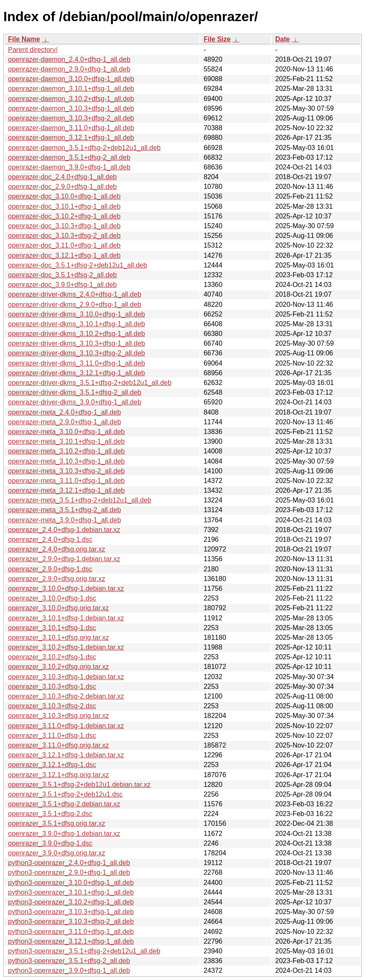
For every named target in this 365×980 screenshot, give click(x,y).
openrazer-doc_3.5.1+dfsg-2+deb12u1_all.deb (78, 265)
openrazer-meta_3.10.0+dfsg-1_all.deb (66, 432)
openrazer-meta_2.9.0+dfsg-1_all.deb (64, 422)
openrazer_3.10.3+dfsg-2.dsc (52, 706)
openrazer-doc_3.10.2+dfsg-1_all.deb (64, 216)
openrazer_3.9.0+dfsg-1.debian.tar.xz (64, 834)
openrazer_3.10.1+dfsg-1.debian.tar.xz (66, 618)
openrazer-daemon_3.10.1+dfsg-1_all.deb (71, 89)
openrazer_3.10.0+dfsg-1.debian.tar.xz (66, 588)
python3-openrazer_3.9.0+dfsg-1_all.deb (69, 970)
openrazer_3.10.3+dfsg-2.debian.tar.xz (66, 696)
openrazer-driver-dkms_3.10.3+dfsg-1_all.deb (76, 343)
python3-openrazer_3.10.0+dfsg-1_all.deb (71, 883)
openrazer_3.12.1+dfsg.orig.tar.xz (59, 775)
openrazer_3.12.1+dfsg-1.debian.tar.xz (66, 755)
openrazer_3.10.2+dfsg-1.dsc (52, 657)
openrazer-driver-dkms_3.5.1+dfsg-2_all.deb (75, 392)
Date (282, 39)
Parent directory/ (33, 50)
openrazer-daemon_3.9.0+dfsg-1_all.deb (69, 167)
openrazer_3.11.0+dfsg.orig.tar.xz (59, 745)
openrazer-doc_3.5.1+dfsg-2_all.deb (63, 275)
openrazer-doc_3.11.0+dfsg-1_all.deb (64, 245)
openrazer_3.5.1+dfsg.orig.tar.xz (57, 823)
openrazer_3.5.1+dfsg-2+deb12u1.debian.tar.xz (79, 785)
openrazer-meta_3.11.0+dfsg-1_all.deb (66, 481)
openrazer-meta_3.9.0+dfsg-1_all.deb (64, 520)
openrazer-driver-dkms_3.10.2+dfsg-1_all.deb (76, 334)
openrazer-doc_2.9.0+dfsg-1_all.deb (63, 187)
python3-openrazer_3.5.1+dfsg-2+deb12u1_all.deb (84, 951)
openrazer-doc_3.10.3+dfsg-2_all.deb (64, 236)
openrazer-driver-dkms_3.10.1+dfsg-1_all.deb (76, 324)
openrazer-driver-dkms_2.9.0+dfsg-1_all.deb (75, 304)
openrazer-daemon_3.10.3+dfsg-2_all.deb (71, 118)
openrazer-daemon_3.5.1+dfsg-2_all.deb (69, 157)
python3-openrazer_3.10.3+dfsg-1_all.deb (71, 912)
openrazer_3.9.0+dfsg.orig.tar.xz (57, 853)
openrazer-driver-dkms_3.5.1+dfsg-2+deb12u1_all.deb (90, 383)
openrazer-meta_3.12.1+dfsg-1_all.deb (66, 490)
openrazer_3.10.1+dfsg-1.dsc (52, 628)
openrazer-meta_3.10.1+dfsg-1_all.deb (66, 441)
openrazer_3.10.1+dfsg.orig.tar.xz (59, 637)
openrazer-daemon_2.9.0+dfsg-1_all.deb (69, 69)
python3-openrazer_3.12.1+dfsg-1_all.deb (71, 941)
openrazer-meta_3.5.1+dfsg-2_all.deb (64, 510)
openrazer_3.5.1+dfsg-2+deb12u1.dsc (65, 794)
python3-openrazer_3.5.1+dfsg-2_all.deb (69, 961)
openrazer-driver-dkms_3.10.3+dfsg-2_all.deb (76, 353)
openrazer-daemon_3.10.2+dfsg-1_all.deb (71, 99)
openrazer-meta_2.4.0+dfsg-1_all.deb (64, 412)
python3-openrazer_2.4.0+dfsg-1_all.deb (69, 863)
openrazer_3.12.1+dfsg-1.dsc (52, 765)
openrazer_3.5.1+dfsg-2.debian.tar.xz (64, 804)
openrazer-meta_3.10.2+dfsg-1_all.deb (66, 451)
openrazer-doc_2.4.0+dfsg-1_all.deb (63, 177)
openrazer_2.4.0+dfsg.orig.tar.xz (57, 549)
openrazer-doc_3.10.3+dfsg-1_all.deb (64, 226)
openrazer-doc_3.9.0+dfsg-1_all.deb (63, 285)
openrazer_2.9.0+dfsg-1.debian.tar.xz (64, 559)
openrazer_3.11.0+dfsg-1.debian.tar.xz (66, 726)
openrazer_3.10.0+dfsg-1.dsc (52, 598)
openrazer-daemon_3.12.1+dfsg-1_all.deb (71, 138)
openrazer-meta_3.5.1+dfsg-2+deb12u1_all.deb (80, 500)
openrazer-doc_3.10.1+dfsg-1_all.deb (64, 206)
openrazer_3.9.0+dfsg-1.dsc (50, 843)
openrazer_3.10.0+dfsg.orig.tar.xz (59, 608)
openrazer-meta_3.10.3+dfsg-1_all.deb (66, 461)
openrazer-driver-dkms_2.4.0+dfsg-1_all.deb (75, 294)
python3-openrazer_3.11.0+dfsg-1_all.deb (71, 932)
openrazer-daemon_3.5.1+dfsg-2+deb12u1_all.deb (84, 148)
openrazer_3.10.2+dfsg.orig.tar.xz (59, 667)
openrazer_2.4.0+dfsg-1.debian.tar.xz (64, 530)
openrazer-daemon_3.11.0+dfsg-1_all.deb (71, 128)
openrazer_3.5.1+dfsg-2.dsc (50, 814)
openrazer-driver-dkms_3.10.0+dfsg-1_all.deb (76, 314)
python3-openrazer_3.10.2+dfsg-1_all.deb (71, 902)
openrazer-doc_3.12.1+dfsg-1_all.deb (64, 255)
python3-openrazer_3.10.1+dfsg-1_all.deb (71, 892)
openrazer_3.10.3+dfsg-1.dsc (52, 687)
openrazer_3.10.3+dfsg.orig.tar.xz (59, 716)
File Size (217, 39)
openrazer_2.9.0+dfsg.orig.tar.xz (57, 579)
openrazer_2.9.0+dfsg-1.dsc (50, 569)
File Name (24, 39)
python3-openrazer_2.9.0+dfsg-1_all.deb (69, 872)
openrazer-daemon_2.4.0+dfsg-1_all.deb (69, 59)
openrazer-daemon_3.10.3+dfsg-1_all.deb (71, 108)
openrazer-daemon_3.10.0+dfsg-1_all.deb (71, 79)
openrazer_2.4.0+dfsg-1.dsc (50, 539)
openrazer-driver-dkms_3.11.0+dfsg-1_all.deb (76, 363)
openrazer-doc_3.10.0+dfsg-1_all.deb (64, 196)
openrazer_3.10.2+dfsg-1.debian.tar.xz (66, 647)
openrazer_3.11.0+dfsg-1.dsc (52, 736)
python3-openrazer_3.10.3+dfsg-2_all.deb (71, 921)
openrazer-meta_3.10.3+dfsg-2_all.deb (66, 471)
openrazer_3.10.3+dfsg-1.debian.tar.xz (66, 677)
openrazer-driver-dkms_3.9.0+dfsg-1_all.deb (75, 402)
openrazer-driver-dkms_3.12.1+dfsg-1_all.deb (76, 373)
